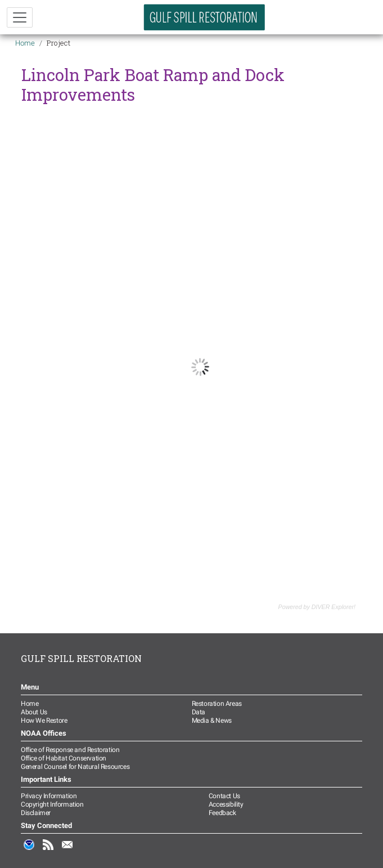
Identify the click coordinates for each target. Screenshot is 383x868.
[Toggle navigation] (20, 17)
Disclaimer (36, 813)
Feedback (222, 813)
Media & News (212, 721)
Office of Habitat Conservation (64, 758)
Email (67, 851)
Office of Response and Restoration (70, 750)
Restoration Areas (217, 704)
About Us (34, 712)
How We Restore (44, 721)
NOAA (29, 851)
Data (199, 712)
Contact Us (224, 796)
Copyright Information (52, 804)
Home (25, 43)
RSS (48, 851)
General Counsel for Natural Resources (75, 767)
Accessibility (226, 804)
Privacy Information (49, 796)
